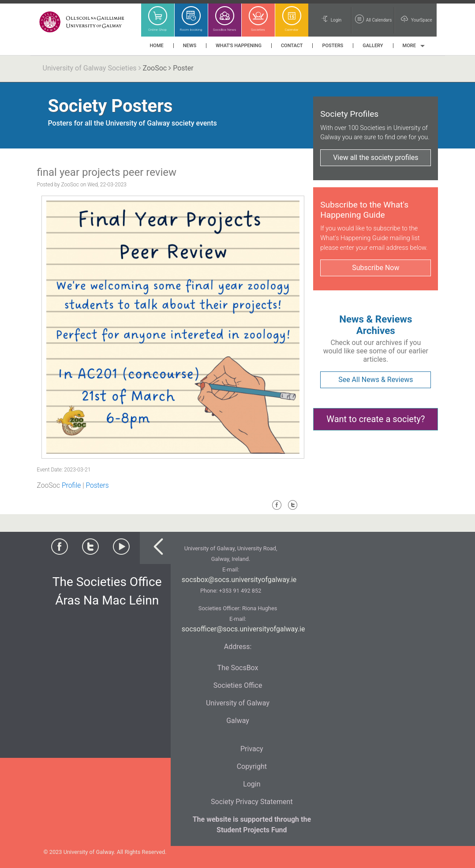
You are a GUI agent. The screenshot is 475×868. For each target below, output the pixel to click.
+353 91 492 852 (240, 591)
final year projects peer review (107, 172)
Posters (97, 486)
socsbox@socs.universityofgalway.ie (239, 580)
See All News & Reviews (376, 380)
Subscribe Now (376, 268)
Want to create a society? (376, 419)
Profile (71, 486)
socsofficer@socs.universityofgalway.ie (243, 629)
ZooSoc (155, 68)
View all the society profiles (376, 158)
